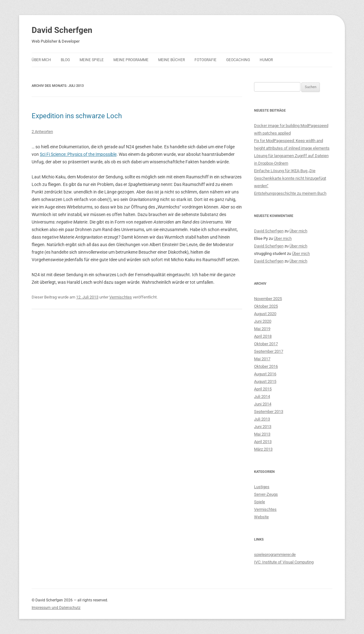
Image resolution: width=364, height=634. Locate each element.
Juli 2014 (262, 396)
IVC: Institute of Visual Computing (284, 562)
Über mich (41, 60)
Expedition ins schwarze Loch (77, 116)
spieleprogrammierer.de (275, 555)
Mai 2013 (262, 434)
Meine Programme (131, 60)
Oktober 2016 (266, 366)
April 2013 (263, 442)
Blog (65, 60)
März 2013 (263, 449)
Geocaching (238, 60)
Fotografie (205, 60)
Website (261, 517)
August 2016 (265, 374)
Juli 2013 (262, 419)
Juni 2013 (263, 427)
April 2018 (263, 336)
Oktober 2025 (266, 306)
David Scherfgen (62, 30)
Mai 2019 (262, 329)
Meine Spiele (92, 60)
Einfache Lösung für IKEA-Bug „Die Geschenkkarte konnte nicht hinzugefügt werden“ (290, 178)
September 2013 (269, 412)
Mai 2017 (262, 359)
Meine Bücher (172, 60)
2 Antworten (42, 132)
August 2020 (265, 314)
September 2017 (269, 351)
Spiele (260, 502)
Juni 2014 (263, 404)
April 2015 (263, 389)
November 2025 (268, 299)
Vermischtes (121, 297)
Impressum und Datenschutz (56, 608)
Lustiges (262, 487)
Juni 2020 (263, 321)
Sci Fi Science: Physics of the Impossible (78, 154)
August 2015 (265, 381)
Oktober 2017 (266, 344)
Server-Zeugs (266, 494)
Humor (266, 60)
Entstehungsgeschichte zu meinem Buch (290, 193)
